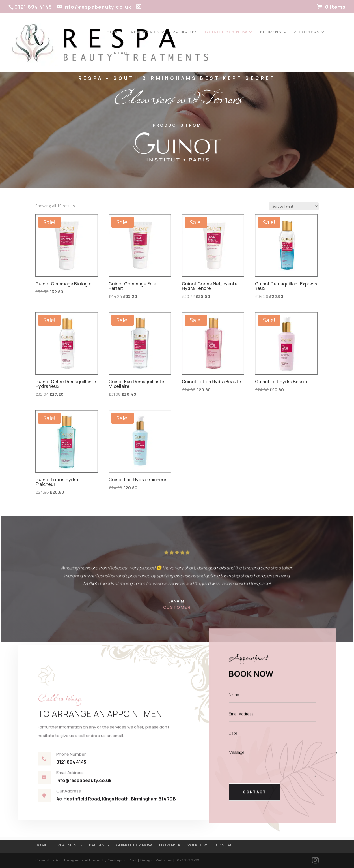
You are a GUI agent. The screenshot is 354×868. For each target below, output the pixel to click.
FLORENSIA (273, 32)
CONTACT (119, 53)
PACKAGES (185, 32)
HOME (114, 32)
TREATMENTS (144, 32)
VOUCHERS (307, 32)
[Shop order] (294, 206)
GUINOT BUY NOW (226, 32)
